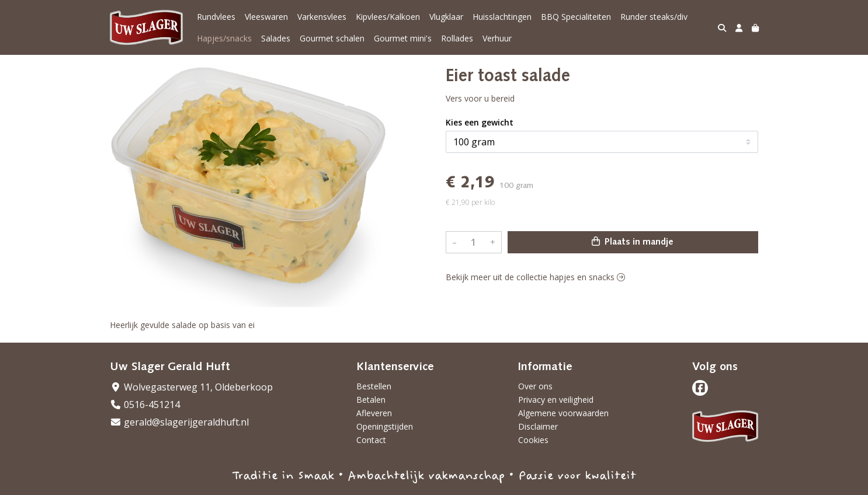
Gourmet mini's (403, 38)
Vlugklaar (446, 17)
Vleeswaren (266, 17)
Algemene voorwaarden (563, 413)
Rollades (457, 38)
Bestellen (374, 386)
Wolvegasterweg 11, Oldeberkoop (191, 387)
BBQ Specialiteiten (576, 17)
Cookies (533, 440)
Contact (371, 440)
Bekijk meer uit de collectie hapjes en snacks (535, 277)
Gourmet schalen (332, 38)
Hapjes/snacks (224, 38)
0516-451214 (145, 405)
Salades (276, 38)
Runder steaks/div (654, 17)
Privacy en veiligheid (556, 400)
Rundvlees (216, 17)
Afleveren (374, 413)
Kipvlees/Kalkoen (388, 17)
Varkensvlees (322, 17)
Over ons (535, 386)
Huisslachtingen (502, 17)
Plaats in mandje (633, 242)
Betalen (371, 400)
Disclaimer (538, 426)
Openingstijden (385, 426)
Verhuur (497, 38)
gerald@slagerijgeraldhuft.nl (179, 422)
